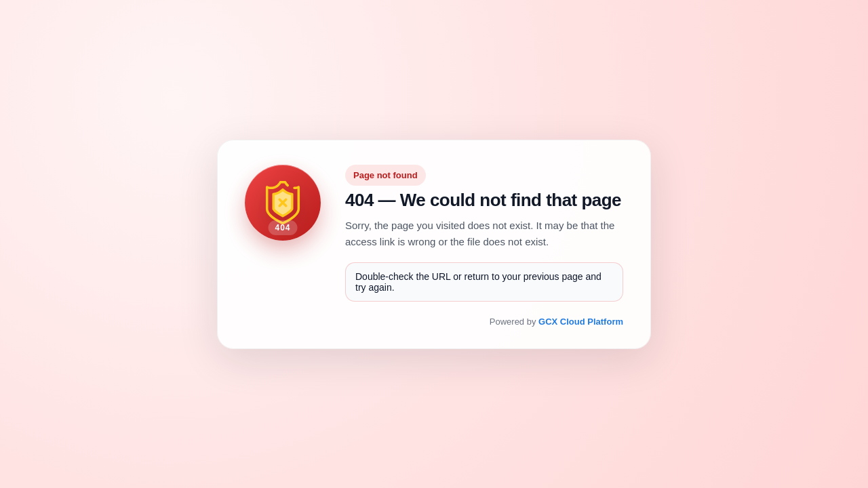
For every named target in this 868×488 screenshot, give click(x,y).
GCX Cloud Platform (581, 322)
